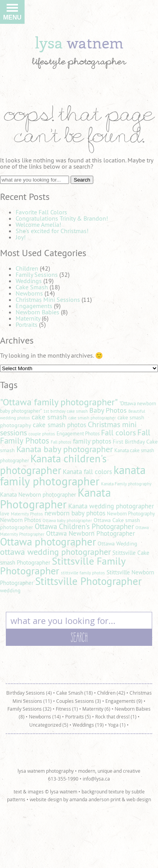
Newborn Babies (37, 312)
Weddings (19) (88, 725)
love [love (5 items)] (5, 514)
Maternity (28, 318)
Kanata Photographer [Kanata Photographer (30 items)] (55, 498)
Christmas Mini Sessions (48, 299)
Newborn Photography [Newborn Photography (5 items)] (131, 514)
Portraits (27, 324)
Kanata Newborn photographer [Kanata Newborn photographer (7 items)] (38, 495)
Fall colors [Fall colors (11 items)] (118, 432)
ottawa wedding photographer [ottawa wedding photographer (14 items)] (55, 552)
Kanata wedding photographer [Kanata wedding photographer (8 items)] (111, 506)
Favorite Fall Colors (41, 212)
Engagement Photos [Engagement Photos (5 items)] (78, 434)
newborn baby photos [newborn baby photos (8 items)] (75, 513)
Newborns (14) (45, 717)
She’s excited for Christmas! (52, 231)
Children (27, 268)
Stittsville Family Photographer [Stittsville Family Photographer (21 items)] (63, 566)
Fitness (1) (67, 709)
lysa (79, 42)
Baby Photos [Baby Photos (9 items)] (108, 410)
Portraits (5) (78, 717)
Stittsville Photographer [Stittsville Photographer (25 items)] (88, 581)
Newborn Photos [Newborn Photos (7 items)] (20, 520)
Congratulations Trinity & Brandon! (62, 218)
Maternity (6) (96, 709)
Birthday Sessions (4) (29, 693)
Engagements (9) (124, 701)
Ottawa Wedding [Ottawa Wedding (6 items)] (117, 544)
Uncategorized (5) (49, 725)
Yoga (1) (117, 725)
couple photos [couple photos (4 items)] (42, 434)
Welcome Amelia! (38, 225)
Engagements (34, 306)
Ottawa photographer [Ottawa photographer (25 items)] (48, 542)
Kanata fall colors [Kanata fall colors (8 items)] (87, 472)
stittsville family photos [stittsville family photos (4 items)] (83, 573)
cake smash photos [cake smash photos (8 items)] (59, 425)
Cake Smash (32, 287)
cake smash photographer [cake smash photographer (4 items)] (92, 418)
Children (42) (111, 693)
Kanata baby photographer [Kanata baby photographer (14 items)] (65, 449)
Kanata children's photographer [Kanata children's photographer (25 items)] (53, 464)
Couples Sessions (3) (79, 701)
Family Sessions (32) (29, 709)
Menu (12, 14)
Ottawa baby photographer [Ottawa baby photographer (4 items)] (67, 520)
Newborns (29, 293)
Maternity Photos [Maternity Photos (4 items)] (27, 514)
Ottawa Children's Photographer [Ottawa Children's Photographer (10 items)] (84, 526)
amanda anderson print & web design (110, 799)
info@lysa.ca (96, 779)
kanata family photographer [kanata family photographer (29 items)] (73, 476)
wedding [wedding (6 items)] (10, 590)
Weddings (29, 281)
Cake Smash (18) (75, 693)
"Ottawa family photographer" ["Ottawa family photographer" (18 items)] (59, 402)
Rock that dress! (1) (116, 717)
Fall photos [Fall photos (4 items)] (61, 442)
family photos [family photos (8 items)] (92, 441)
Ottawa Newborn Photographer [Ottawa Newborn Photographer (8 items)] (91, 533)
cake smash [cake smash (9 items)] (49, 417)
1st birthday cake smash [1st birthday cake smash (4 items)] (66, 411)
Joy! (21, 237)
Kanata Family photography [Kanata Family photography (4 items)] (126, 484)
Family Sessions (37, 274)
